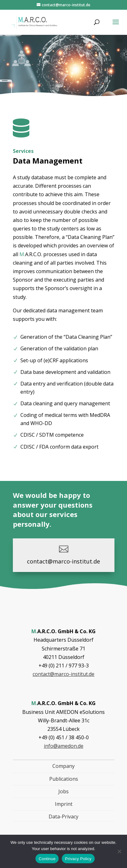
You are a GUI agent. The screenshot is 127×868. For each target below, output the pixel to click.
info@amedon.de (64, 746)
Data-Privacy (64, 817)
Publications (64, 779)
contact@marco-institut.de (64, 561)
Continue (47, 859)
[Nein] (119, 851)
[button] (116, 26)
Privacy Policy (78, 859)
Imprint (64, 804)
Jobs (64, 791)
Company (64, 766)
